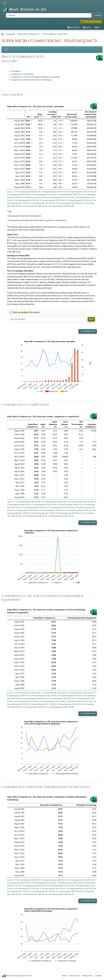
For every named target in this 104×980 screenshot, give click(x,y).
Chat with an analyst (91, 22)
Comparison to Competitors (22, 74)
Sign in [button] (87, 27)
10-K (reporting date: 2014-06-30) (52, 200)
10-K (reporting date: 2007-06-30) (61, 206)
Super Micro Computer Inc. (29, 34)
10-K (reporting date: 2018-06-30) (35, 197)
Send (91, 319)
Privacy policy (87, 976)
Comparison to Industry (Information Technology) (31, 80)
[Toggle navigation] (5, 3)
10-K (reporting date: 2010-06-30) (69, 203)
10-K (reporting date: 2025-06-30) (28, 192)
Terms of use (74, 976)
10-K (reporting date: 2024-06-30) (54, 192)
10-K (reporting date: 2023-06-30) (80, 192)
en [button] (97, 27)
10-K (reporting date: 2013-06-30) (79, 200)
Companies (11, 34)
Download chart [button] (88, 331)
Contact (98, 976)
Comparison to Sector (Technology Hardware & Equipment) (35, 77)
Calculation (16, 71)
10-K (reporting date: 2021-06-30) (44, 195)
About (65, 976)
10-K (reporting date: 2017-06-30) (61, 197)
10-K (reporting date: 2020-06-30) (70, 195)
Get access (73, 27)
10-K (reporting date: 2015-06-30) (26, 200)
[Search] (49, 15)
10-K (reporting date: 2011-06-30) (42, 203)
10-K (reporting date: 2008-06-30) (35, 206)
